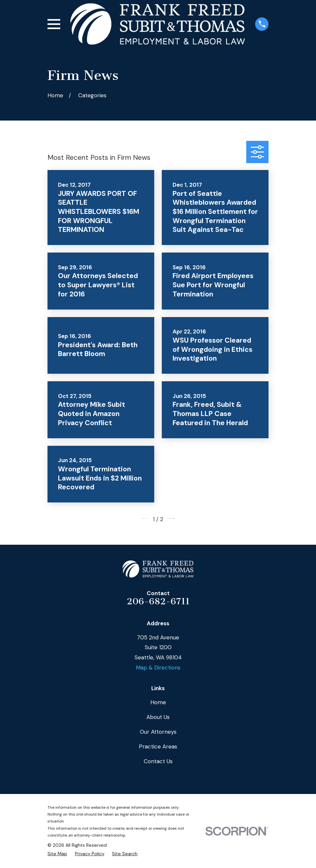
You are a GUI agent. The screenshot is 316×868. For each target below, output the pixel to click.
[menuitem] (57, 854)
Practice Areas (158, 746)
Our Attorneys (158, 732)
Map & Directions (158, 668)
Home (158, 702)
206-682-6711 (158, 601)
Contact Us (158, 761)
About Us (158, 717)
